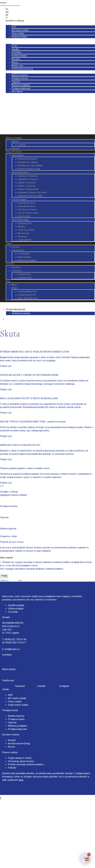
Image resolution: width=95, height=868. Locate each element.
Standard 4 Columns (28, 179)
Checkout (22, 237)
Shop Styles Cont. (20, 172)
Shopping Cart (25, 223)
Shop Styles (18, 155)
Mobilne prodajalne (21, 85)
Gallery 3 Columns (27, 186)
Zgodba (15, 49)
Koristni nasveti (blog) (19, 743)
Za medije (13, 612)
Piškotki (12, 768)
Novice (15, 62)
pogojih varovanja (15, 569)
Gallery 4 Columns (27, 183)
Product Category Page (29, 169)
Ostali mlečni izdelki (18, 705)
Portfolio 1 (17, 267)
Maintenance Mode (27, 260)
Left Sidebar (24, 254)
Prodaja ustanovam (21, 88)
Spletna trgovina (20, 75)
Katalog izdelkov (20, 37)
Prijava (9, 130)
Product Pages (19, 199)
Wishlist (22, 227)
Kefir (14, 27)
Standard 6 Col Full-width (30, 196)
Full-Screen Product (27, 210)
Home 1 (16, 141)
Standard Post (25, 278)
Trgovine (16, 82)
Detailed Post (24, 274)
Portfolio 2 (17, 271)
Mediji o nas (17, 66)
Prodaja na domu (20, 78)
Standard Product (26, 203)
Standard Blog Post (27, 292)
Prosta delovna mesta (22, 69)
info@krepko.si (12, 649)
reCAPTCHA (13, 580)
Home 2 (16, 149)
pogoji (24, 580)
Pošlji (4, 576)
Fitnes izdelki (18, 33)
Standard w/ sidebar (28, 162)
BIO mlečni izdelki (20, 30)
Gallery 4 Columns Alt (28, 189)
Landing (22, 145)
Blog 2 (15, 288)
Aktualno (16, 59)
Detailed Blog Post (27, 295)
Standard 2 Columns (28, 176)
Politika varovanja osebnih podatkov (26, 764)
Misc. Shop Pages (20, 220)
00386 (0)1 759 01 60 (15, 639)
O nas (14, 46)
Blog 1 (15, 285)
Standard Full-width (27, 159)
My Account (24, 233)
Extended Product (27, 206)
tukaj (21, 780)
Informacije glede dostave (21, 761)
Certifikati (16, 52)
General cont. (18, 250)
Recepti (12, 740)
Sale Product (24, 216)
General (16, 247)
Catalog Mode (25, 240)
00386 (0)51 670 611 (16, 643)
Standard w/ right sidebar (30, 166)
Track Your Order (26, 230)
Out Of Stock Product (28, 213)
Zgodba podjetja (16, 605)
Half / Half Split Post (28, 298)
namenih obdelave (36, 569)
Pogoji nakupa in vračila (20, 758)
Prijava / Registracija (16, 114)
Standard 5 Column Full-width (32, 192)
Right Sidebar (24, 257)
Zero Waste (17, 92)
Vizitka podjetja (19, 56)
